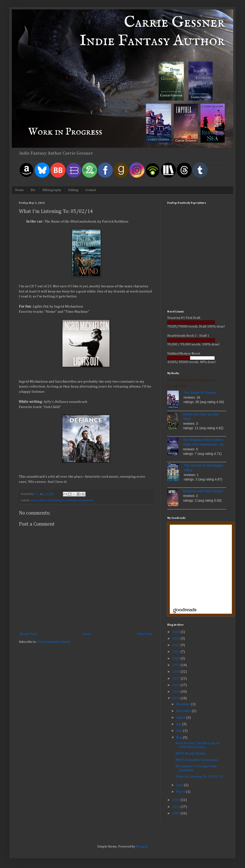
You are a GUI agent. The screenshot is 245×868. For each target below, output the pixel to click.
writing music (85, 500)
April (180, 785)
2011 (177, 807)
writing (71, 500)
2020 (177, 659)
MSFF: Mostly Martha (191, 754)
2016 (177, 685)
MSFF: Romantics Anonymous (197, 760)
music (34, 500)
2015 (177, 692)
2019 (177, 665)
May (180, 738)
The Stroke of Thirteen (200, 393)
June (180, 731)
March (181, 792)
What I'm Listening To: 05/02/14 (199, 777)
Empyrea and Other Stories (203, 491)
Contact (91, 190)
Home (19, 190)
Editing (73, 190)
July (179, 724)
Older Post (145, 634)
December (184, 704)
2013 (177, 800)
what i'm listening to (52, 500)
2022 (177, 645)
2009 (177, 813)
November (184, 711)
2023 (177, 639)
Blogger (142, 847)
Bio (33, 190)
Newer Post (28, 634)
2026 (177, 632)
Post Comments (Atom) (54, 642)
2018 (177, 672)
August (181, 718)
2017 (177, 679)
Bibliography (52, 190)
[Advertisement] (197, 274)
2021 (177, 652)
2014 (177, 698)
